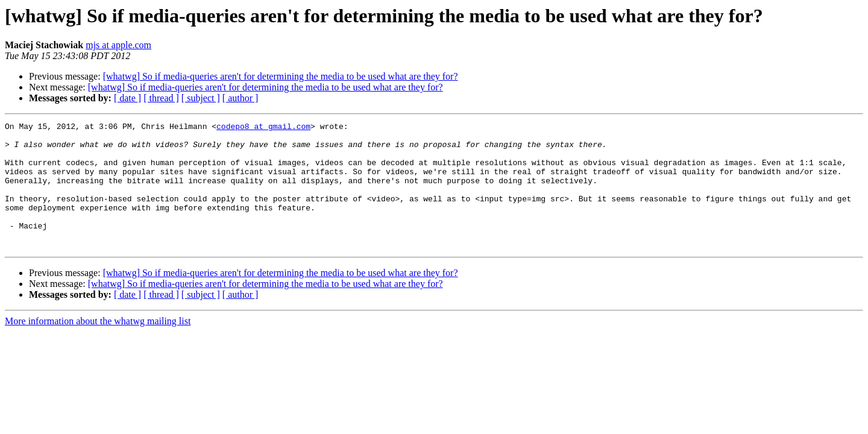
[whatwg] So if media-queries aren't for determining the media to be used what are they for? (281, 76)
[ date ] (127, 98)
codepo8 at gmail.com (263, 128)
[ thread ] (161, 98)
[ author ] (241, 98)
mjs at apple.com (118, 45)
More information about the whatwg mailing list (98, 346)
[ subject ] (201, 98)
